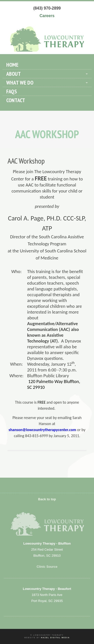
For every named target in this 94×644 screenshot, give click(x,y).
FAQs (12, 91)
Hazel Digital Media (55, 638)
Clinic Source (47, 567)
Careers (47, 16)
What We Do (20, 83)
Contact (16, 100)
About (14, 74)
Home (12, 65)
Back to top (47, 499)
